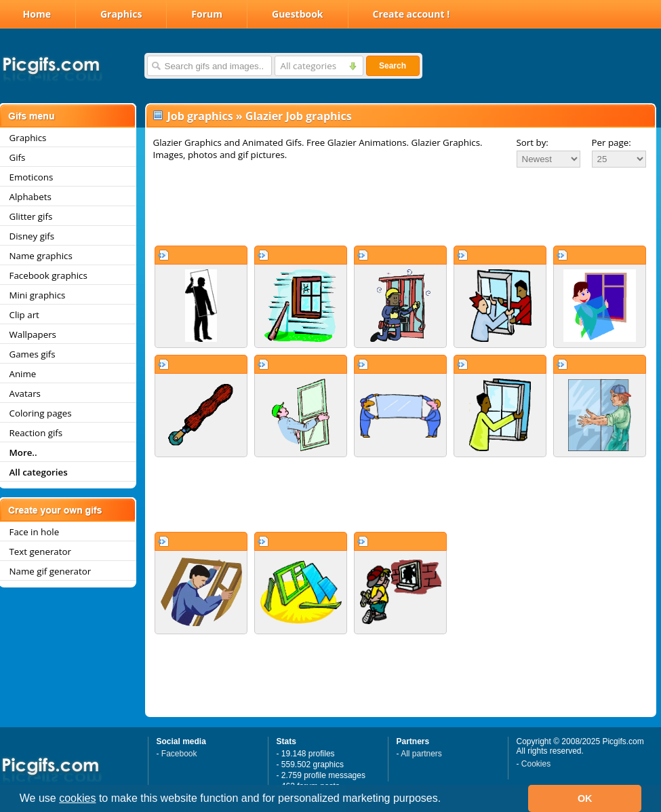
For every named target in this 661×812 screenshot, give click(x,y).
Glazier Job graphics (299, 116)
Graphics (121, 14)
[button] (446, 800)
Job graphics (200, 116)
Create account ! (412, 14)
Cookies (536, 764)
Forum (207, 14)
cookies (77, 798)
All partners (421, 754)
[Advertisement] (401, 206)
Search (393, 66)
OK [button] (585, 798)
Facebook (179, 754)
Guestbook (298, 14)
